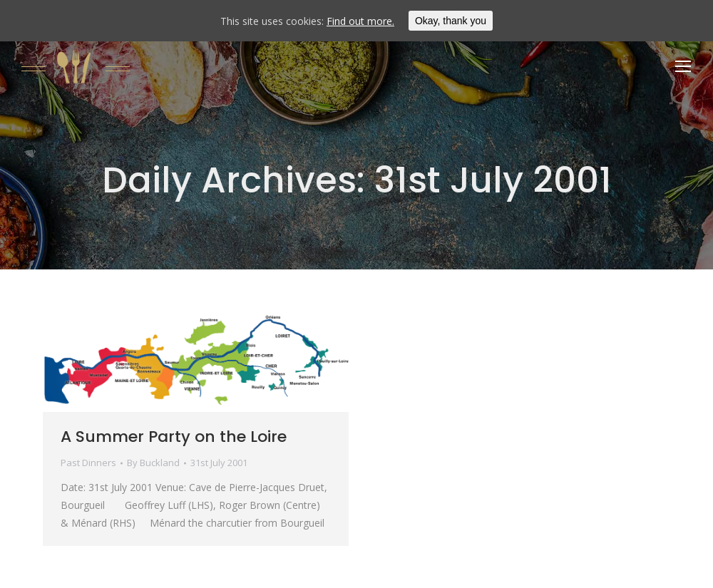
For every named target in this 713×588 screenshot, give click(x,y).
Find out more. (360, 21)
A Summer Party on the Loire (174, 437)
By (153, 463)
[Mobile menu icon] (683, 66)
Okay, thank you (451, 21)
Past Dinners (88, 463)
